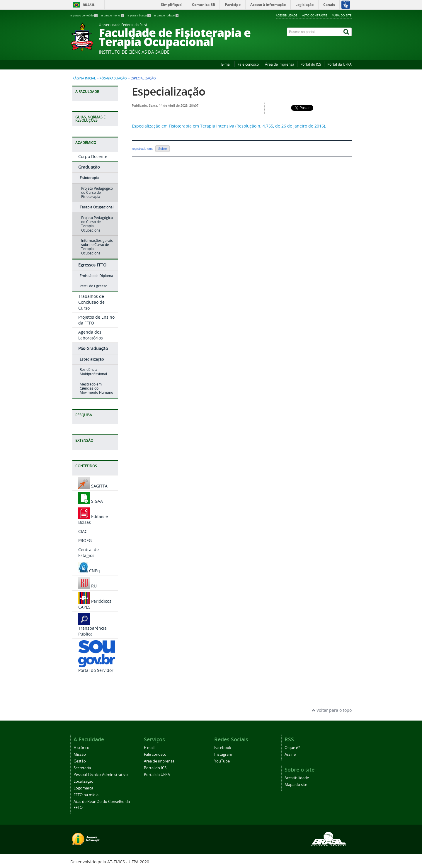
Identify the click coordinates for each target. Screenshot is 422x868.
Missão (80, 754)
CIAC (83, 531)
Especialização (92, 359)
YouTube (222, 761)
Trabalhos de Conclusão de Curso (91, 302)
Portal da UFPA (340, 64)
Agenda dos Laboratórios (91, 335)
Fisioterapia (89, 178)
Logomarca (83, 788)
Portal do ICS (311, 64)
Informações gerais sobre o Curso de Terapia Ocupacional (97, 247)
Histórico (81, 748)
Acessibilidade (287, 15)
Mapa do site (342, 15)
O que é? (292, 748)
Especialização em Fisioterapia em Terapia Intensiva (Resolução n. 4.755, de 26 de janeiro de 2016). (229, 126)
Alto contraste (315, 15)
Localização (84, 781)
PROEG (85, 540)
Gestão (80, 761)
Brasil (89, 5)
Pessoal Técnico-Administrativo (101, 775)
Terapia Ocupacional (97, 207)
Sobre (163, 149)
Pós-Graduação (113, 78)
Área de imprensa (280, 64)
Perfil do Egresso (93, 286)
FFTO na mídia (86, 795)
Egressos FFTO (92, 265)
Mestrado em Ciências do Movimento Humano (96, 388)
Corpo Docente (93, 156)
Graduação (89, 167)
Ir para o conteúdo (84, 15)
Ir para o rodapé (166, 15)
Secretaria (82, 768)
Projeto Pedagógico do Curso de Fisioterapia (97, 193)
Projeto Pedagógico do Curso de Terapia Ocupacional (97, 224)
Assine (290, 754)
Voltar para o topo (332, 710)
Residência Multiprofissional (93, 372)
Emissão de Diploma (96, 276)
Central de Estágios (89, 552)
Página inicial (84, 78)
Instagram (223, 754)
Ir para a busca (139, 15)
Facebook (223, 748)
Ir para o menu (113, 15)
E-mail (226, 64)
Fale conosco (248, 64)
